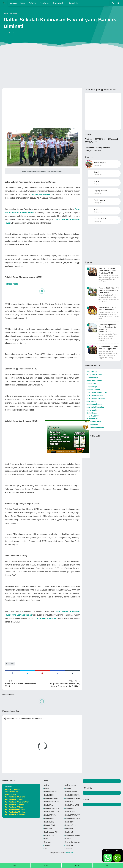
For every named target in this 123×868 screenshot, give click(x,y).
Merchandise (49, 835)
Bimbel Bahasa (71, 792)
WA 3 (77, 865)
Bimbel (68, 788)
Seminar (48, 842)
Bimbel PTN (70, 808)
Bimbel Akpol (58, 3)
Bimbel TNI (69, 822)
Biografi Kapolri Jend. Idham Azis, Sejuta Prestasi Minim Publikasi (65, 685)
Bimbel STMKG (50, 815)
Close (87, 422)
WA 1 (15, 865)
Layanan (13, 3)
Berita (47, 788)
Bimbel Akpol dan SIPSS (52, 792)
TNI (46, 849)
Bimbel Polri (73, 3)
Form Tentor (44, 3)
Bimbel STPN (49, 819)
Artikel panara (71, 785)
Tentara (47, 845)
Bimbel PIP (69, 802)
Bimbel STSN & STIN (73, 819)
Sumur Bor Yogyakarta (73, 842)
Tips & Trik (69, 845)
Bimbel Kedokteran (73, 798)
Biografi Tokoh (50, 825)
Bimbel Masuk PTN (51, 802)
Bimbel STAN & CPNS (52, 812)
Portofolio (32, 3)
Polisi (46, 839)
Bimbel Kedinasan (51, 798)
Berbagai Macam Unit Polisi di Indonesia (107, 308)
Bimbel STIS (70, 812)
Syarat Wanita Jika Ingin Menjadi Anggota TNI (108, 348)
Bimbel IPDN (49, 795)
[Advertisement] (61, 68)
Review (68, 839)
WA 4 (108, 865)
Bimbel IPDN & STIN (73, 795)
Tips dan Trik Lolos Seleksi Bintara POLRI (20, 685)
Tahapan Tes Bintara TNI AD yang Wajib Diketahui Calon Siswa (109, 290)
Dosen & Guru (70, 825)
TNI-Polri (69, 849)
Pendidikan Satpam (73, 835)
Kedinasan (10, 664)
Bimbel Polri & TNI (72, 805)
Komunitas (69, 829)
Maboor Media (69, 853)
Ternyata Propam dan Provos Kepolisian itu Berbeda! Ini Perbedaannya (107, 328)
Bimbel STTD (49, 822)
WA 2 (46, 865)
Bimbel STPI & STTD (73, 815)
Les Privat (69, 832)
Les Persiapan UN (51, 832)
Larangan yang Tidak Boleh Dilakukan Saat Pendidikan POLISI (107, 271)
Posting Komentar (9, 33)
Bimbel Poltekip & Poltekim (52, 808)
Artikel (23, 3)
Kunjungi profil (98, 165)
